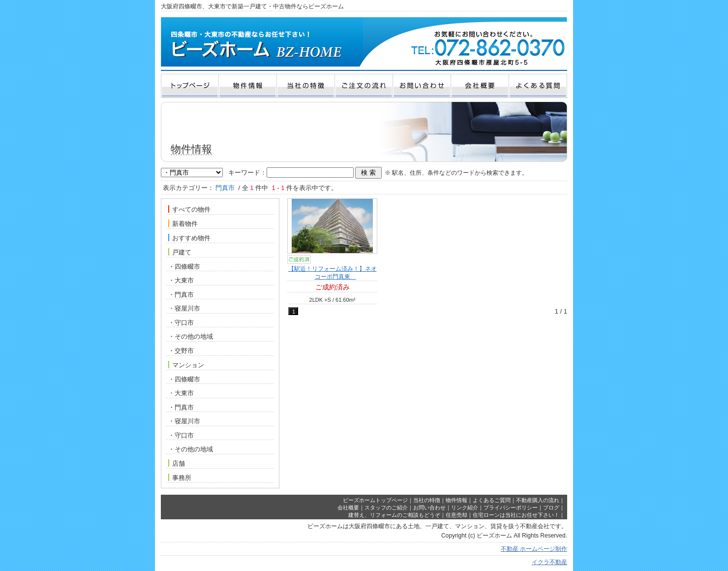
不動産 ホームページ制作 (534, 549)
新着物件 (183, 223)
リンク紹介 (465, 508)
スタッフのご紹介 (386, 508)
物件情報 (456, 500)
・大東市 (181, 280)
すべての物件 (189, 209)
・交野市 (181, 351)
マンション (186, 365)
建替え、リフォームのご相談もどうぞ (394, 515)
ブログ (551, 508)
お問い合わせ (429, 508)
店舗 (177, 463)
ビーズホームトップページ (375, 500)
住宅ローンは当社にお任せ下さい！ (516, 515)
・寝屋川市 (184, 308)
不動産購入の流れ (538, 500)
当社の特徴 (427, 500)
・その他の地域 (191, 336)
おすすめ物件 (189, 238)
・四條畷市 (184, 267)
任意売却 (456, 515)
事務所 (180, 477)
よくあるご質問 (492, 500)
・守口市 (181, 323)
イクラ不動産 (549, 562)
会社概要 (348, 508)
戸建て (180, 252)
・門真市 (181, 295)
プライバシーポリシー (511, 508)
